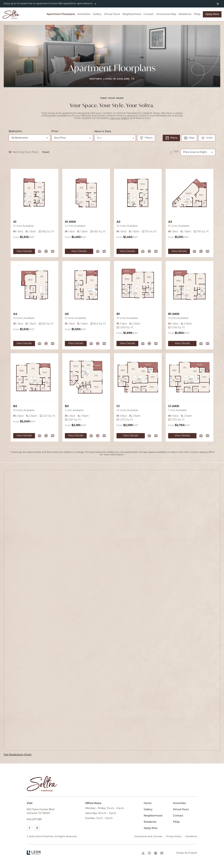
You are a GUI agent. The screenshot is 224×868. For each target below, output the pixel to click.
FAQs (197, 14)
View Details (24, 251)
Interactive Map (166, 14)
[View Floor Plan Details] (35, 193)
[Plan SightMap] (53, 251)
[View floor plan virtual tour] (46, 251)
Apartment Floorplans (61, 14)
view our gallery (119, 118)
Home (148, 803)
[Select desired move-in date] (116, 138)
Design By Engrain (187, 853)
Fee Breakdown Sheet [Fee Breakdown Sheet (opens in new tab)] (18, 755)
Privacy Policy (174, 837)
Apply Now (212, 14)
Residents (185, 14)
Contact (149, 14)
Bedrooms (15, 131)
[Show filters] (146, 138)
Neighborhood (132, 14)
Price (55, 131)
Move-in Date (103, 132)
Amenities (84, 14)
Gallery (97, 14)
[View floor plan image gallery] (40, 251)
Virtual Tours (112, 14)
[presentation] (112, 610)
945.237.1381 (34, 820)
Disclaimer (191, 837)
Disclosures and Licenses (148, 837)
